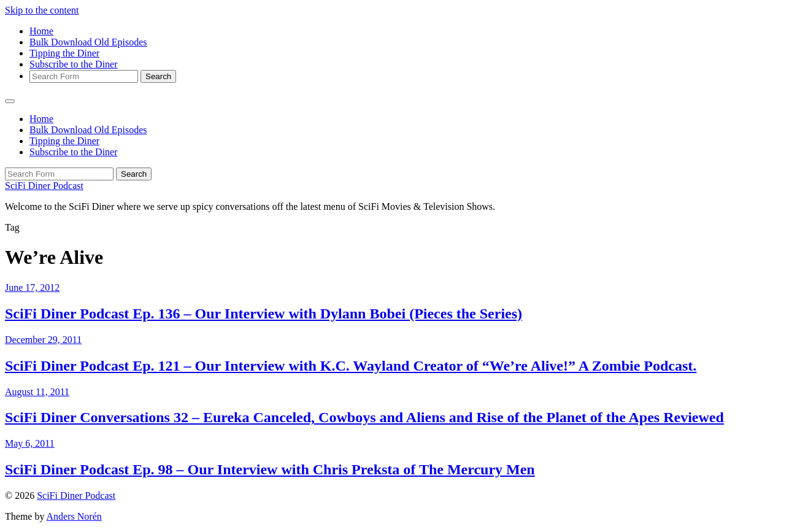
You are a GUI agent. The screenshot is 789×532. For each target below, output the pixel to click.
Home (41, 31)
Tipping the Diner (64, 53)
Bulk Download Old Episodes (88, 42)
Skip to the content (42, 10)
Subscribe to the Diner (74, 64)
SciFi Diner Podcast (44, 186)
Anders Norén (74, 516)
